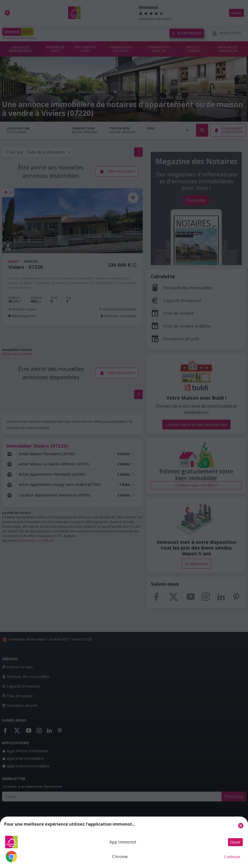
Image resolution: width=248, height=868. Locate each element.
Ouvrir (235, 842)
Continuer (232, 857)
